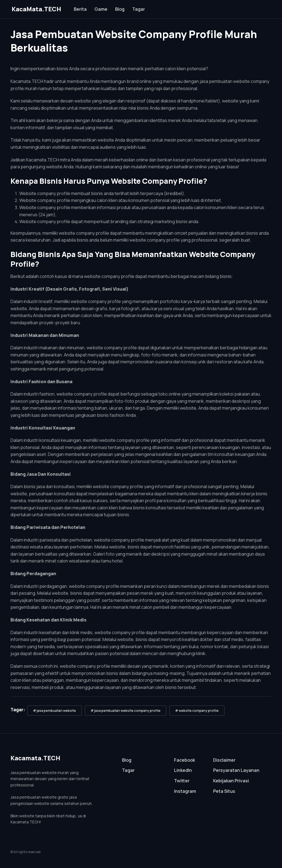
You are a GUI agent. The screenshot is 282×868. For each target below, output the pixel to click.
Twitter (182, 781)
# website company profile (197, 711)
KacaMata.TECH (36, 9)
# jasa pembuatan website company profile (126, 711)
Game (101, 9)
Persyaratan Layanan (236, 770)
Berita (80, 9)
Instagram (185, 791)
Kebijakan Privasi (231, 781)
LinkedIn (183, 770)
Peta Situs (224, 791)
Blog (120, 9)
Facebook (185, 760)
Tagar (139, 9)
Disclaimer (224, 760)
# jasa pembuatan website (55, 711)
